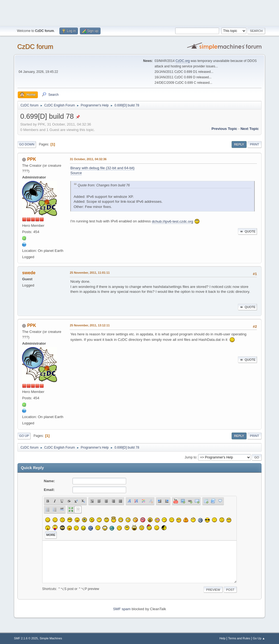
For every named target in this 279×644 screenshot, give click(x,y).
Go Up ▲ (259, 638)
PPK (32, 159)
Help (222, 638)
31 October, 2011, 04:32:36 (88, 159)
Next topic (250, 129)
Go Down (27, 144)
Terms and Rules (239, 638)
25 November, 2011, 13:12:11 (90, 325)
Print (254, 144)
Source (76, 173)
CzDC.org (183, 61)
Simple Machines (51, 638)
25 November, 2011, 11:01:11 (90, 273)
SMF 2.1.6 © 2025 (26, 638)
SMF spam (122, 609)
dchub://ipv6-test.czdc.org (172, 221)
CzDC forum (35, 47)
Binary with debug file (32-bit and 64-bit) (102, 168)
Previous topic (224, 129)
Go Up (24, 436)
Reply (239, 144)
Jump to (191, 457)
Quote (247, 231)
